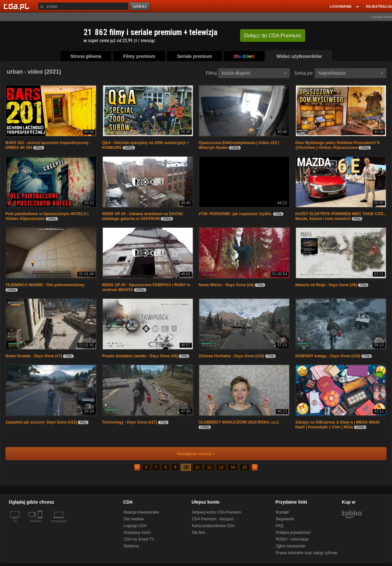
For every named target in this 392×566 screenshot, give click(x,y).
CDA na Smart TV (139, 539)
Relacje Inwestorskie (141, 512)
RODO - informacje (292, 539)
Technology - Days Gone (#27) (130, 422)
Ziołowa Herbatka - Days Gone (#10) (231, 356)
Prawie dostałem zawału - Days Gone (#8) (140, 356)
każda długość (254, 73)
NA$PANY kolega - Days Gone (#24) (328, 356)
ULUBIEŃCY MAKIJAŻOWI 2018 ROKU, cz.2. (239, 422)
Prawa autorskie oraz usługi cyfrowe (307, 553)
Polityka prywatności (293, 533)
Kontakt (282, 512)
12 (209, 467)
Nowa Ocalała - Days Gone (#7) (34, 356)
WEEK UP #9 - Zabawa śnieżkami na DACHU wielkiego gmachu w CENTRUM (143, 216)
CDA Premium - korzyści (213, 519)
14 (233, 467)
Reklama (131, 546)
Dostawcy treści (137, 533)
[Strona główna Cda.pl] (17, 6)
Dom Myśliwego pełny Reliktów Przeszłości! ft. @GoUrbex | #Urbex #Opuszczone (338, 145)
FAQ (280, 526)
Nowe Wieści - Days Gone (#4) (226, 285)
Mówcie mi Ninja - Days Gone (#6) (326, 285)
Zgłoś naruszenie (290, 546)
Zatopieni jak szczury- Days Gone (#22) (41, 422)
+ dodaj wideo (381, 17)
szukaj (140, 7)
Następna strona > (192, 454)
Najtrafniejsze (351, 73)
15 (245, 467)
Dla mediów (134, 519)
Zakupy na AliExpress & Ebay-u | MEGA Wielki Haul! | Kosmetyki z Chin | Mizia (338, 425)
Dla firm (198, 533)
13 (221, 467)
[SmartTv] (41, 525)
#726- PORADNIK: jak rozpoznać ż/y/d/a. (235, 214)
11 (197, 467)
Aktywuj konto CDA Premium (216, 512)
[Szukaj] (83, 6)
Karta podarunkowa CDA (213, 526)
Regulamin (285, 519)
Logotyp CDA (135, 526)
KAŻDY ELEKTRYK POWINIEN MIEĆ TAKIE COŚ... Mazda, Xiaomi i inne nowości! (341, 216)
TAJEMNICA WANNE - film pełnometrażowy (45, 285)
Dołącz (273, 36)
